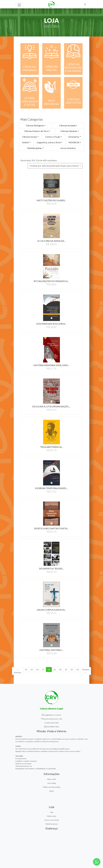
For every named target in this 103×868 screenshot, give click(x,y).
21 (66, 670)
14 (26, 670)
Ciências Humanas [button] (69, 131)
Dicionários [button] (74, 137)
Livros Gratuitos (68, 148)
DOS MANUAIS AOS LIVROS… (52, 324)
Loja (52, 812)
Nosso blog (52, 783)
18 (49, 670)
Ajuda (52, 791)
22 (72, 670)
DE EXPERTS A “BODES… (52, 568)
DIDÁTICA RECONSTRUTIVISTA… (52, 528)
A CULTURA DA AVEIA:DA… (52, 241)
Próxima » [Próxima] (86, 671)
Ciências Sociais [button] (30, 137)
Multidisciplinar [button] (35, 148)
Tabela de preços (52, 824)
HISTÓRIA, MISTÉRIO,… (52, 650)
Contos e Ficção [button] (53, 137)
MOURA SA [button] (74, 142)
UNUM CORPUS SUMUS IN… (52, 610)
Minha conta (52, 816)
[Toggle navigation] (19, 5)
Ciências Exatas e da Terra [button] (36, 131)
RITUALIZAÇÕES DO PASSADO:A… (52, 281)
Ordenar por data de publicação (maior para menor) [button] (54, 166)
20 (60, 670)
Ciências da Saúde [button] (67, 125)
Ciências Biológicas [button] (35, 125)
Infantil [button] (25, 142)
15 (32, 670)
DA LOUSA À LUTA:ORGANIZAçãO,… (52, 406)
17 (43, 670)
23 (78, 670)
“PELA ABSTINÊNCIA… (52, 447)
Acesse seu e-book (52, 820)
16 (37, 670)
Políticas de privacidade (52, 787)
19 (55, 670)
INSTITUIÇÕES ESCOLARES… (52, 200)
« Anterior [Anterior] (18, 671)
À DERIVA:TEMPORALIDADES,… (52, 488)
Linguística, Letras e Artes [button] (49, 142)
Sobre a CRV (52, 779)
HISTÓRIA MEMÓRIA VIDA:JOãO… (52, 365)
